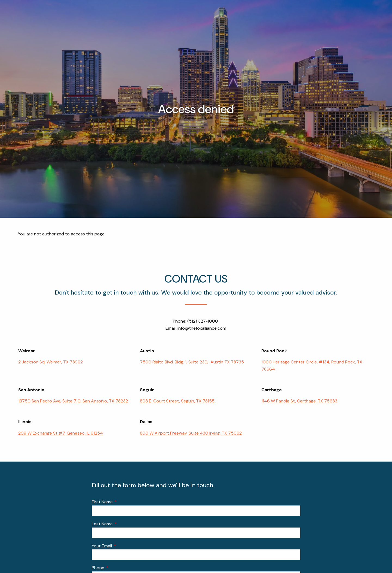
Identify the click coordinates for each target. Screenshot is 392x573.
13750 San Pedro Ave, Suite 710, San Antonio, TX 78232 (73, 401)
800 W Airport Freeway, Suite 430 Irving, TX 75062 (191, 433)
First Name (123, 502)
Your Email (123, 546)
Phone (119, 568)
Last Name (123, 524)
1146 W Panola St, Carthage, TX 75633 (299, 401)
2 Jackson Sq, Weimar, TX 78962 (50, 362)
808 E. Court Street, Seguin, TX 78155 (177, 401)
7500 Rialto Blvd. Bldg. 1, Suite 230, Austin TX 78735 (192, 362)
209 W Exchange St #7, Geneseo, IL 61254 (61, 433)
